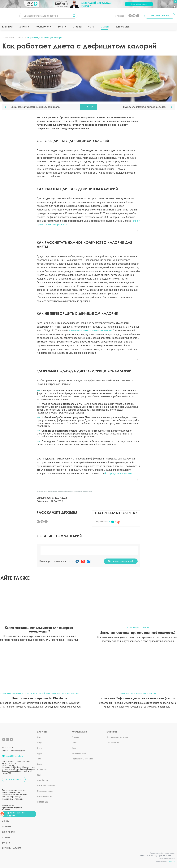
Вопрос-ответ (123, 27)
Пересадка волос (45, 791)
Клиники (7, 27)
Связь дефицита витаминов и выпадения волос (36, 107)
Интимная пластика (46, 786)
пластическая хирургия (138, 628)
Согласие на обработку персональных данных (157, 856)
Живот (40, 764)
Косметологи (43, 27)
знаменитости (30, 693)
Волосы (75, 737)
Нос (39, 737)
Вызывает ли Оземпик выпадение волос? (145, 107)
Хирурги (24, 27)
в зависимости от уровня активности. (91, 330)
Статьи (105, 27)
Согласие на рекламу (167, 858)
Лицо (40, 743)
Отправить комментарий (121, 561)
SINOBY (172, 862)
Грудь (40, 753)
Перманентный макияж (83, 759)
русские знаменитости (146, 693)
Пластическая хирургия (117, 737)
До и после (8, 832)
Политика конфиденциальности (163, 853)
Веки (39, 748)
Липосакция (43, 802)
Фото (91, 27)
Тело (39, 759)
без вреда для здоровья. (119, 473)
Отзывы (77, 27)
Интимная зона (79, 753)
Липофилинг (43, 780)
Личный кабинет (12, 848)
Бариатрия (42, 770)
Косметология (113, 743)
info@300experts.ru (15, 756)
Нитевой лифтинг (45, 796)
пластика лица (73, 693)
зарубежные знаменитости (52, 693)
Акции (6, 821)
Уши (39, 775)
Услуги (62, 27)
